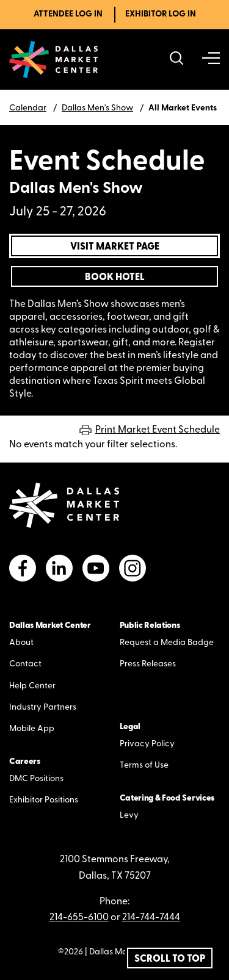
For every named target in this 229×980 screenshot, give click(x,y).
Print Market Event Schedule (158, 430)
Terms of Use (144, 766)
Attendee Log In (68, 14)
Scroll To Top (170, 959)
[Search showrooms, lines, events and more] (177, 59)
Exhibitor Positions (44, 800)
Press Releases (148, 664)
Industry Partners (43, 708)
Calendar (28, 108)
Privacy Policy (147, 744)
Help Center (32, 686)
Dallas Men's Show (97, 108)
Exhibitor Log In (161, 14)
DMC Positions (36, 779)
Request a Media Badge (167, 643)
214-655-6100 (79, 918)
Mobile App (32, 729)
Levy (129, 816)
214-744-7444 (151, 918)
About (21, 643)
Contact (25, 664)
